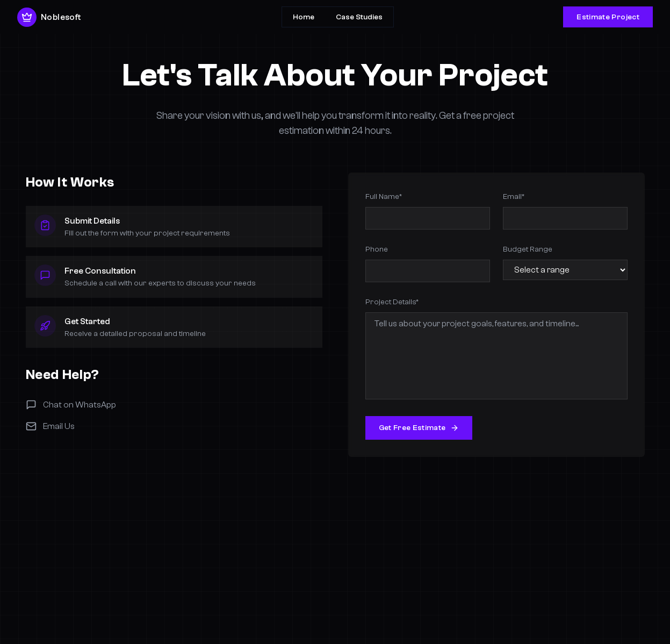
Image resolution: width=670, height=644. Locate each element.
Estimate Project (608, 17)
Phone (377, 249)
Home (304, 17)
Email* (514, 196)
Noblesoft (49, 17)
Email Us (50, 426)
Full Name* (384, 196)
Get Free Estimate (419, 428)
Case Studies (359, 17)
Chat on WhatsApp (71, 405)
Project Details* (392, 302)
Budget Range (528, 249)
